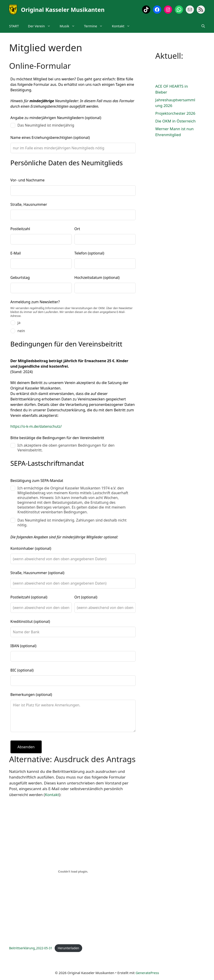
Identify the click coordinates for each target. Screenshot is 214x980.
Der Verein (42, 26)
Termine (96, 26)
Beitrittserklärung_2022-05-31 (31, 948)
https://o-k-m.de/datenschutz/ (36, 426)
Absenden (26, 747)
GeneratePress (147, 973)
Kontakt (123, 26)
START (14, 26)
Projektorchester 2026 (175, 113)
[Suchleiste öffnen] (203, 26)
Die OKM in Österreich (175, 121)
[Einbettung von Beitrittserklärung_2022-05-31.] (73, 872)
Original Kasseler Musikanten (63, 10)
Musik (70, 26)
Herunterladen (69, 948)
